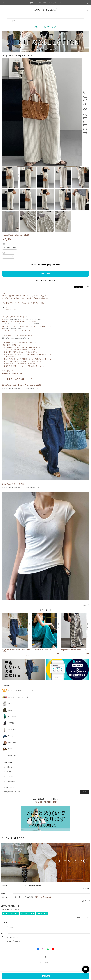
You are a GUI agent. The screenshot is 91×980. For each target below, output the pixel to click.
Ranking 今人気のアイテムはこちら (22, 691)
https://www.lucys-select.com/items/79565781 (22, 388)
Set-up (11, 736)
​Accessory (12, 742)
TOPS (10, 704)
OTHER (11, 749)
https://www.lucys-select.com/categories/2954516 (22, 324)
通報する (85, 606)
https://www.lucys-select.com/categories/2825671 (23, 319)
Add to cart (46, 274)
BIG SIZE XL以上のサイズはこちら (21, 697)
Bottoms (11, 710)
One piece (12, 717)
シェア (86, 287)
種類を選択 (45, 976)
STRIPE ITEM (13, 755)
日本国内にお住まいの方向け (45, 280)
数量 (4, 253)
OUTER (11, 723)
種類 (4, 244)
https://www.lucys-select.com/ (15, 329)
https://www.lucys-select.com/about (16, 338)
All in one (12, 729)
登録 (84, 792)
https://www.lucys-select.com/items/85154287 (22, 487)
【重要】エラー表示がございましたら (45, 27)
